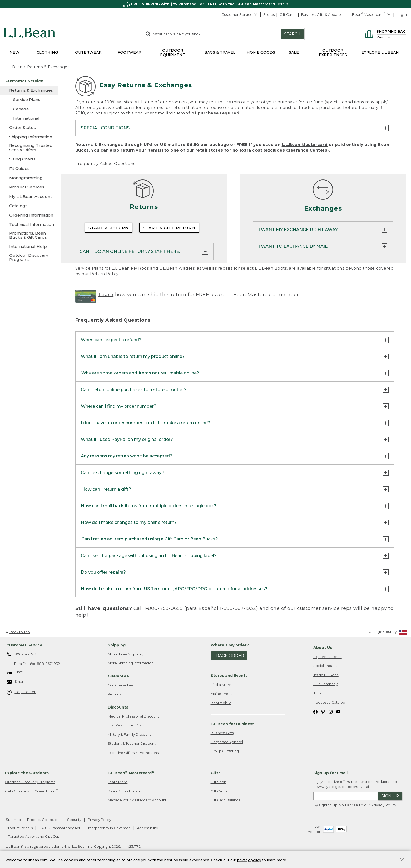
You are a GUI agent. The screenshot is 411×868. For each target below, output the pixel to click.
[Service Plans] (29, 99)
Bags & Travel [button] (220, 52)
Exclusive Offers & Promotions (133, 753)
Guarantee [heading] (118, 676)
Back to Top (18, 632)
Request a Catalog (329, 702)
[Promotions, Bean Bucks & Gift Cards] (29, 236)
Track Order (229, 656)
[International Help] (29, 247)
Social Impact (325, 666)
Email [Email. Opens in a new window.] (15, 682)
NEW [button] (14, 52)
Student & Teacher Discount (132, 744)
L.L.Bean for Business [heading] (232, 724)
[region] (205, 4)
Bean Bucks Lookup (125, 791)
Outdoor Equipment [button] (173, 53)
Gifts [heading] (216, 773)
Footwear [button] (130, 52)
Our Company (325, 684)
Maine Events (222, 694)
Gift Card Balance (226, 800)
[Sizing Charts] (29, 159)
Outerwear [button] (88, 52)
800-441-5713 (22, 655)
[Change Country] (388, 633)
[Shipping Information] (29, 137)
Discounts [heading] (118, 708)
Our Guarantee (120, 685)
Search (292, 34)
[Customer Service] (29, 81)
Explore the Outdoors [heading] (27, 773)
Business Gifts (222, 733)
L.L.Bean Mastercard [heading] (131, 773)
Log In (402, 14)
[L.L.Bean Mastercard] (369, 15)
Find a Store (221, 685)
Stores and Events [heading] (229, 676)
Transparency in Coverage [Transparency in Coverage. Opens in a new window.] (109, 828)
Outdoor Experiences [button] (333, 53)
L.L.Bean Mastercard (305, 145)
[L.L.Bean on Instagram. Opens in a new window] (331, 712)
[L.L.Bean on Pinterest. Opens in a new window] (323, 712)
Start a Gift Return (169, 228)
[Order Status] (29, 127)
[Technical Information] (29, 224)
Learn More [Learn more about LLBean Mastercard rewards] (118, 782)
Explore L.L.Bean (328, 657)
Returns (114, 694)
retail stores (209, 150)
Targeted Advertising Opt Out (34, 836)
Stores (269, 14)
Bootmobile (221, 703)
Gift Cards (288, 14)
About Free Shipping (125, 654)
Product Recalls (19, 828)
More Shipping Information (131, 663)
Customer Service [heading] (24, 645)
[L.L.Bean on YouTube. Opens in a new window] (338, 712)
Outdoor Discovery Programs (30, 782)
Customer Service (240, 14)
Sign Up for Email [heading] (330, 773)
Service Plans (89, 268)
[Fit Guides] (29, 169)
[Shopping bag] (385, 31)
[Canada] (29, 109)
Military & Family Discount (129, 735)
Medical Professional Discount (133, 716)
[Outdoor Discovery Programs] (29, 258)
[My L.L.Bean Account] (29, 196)
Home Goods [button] (261, 52)
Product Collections (44, 820)
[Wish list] (391, 37)
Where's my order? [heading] (230, 645)
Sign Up (390, 796)
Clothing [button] (47, 52)
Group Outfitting (225, 751)
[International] (29, 118)
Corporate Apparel (227, 742)
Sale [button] (294, 52)
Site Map (13, 820)
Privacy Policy (384, 805)
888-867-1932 (48, 664)
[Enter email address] (346, 796)
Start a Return (109, 228)
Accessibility (148, 828)
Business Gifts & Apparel (321, 14)
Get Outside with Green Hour (32, 791)
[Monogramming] (29, 178)
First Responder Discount (129, 725)
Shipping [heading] (117, 645)
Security (74, 820)
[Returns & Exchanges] (29, 90)
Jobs (317, 693)
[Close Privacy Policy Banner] (402, 860)
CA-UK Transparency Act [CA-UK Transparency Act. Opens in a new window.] (60, 828)
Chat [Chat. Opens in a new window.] (15, 672)
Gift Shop (219, 782)
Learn (106, 295)
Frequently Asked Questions (105, 164)
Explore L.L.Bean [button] (380, 52)
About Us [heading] (323, 648)
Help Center (21, 692)
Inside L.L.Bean (326, 675)
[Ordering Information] (29, 215)
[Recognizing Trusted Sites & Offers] (29, 148)
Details (282, 4)
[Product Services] (29, 187)
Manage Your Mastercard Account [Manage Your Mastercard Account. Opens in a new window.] (137, 800)
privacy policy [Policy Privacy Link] (249, 860)
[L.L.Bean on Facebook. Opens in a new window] (315, 712)
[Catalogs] (29, 206)
